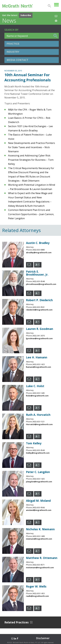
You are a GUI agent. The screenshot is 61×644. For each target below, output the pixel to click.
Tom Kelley (34, 443)
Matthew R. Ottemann (42, 558)
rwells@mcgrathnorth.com (37, 596)
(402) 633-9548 (39, 281)
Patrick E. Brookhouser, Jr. (37, 273)
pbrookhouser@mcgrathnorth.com (41, 284)
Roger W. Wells (36, 586)
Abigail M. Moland (38, 501)
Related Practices (18, 623)
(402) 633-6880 (39, 250)
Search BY (11, 30)
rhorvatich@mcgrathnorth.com (39, 424)
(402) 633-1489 (39, 536)
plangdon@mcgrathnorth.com (39, 482)
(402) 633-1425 (39, 479)
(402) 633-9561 (39, 307)
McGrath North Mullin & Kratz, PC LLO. (27, 643)
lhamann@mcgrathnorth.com (39, 367)
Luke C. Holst (35, 386)
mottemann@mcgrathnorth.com (40, 568)
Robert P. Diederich (39, 300)
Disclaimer (43, 638)
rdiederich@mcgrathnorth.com (39, 310)
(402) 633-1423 (39, 364)
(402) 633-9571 (39, 565)
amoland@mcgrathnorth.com (39, 510)
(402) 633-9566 (39, 508)
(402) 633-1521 (39, 422)
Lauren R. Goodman (40, 329)
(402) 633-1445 (39, 393)
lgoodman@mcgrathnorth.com (39, 338)
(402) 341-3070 (39, 336)
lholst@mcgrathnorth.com (37, 396)
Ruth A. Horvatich (38, 415)
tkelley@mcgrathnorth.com (38, 453)
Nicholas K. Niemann (40, 529)
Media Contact (17, 60)
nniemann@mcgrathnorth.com (39, 539)
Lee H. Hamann (37, 357)
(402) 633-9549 (39, 450)
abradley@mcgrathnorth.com (39, 253)
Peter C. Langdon (38, 472)
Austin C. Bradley (38, 243)
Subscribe (26, 15)
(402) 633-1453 (39, 593)
